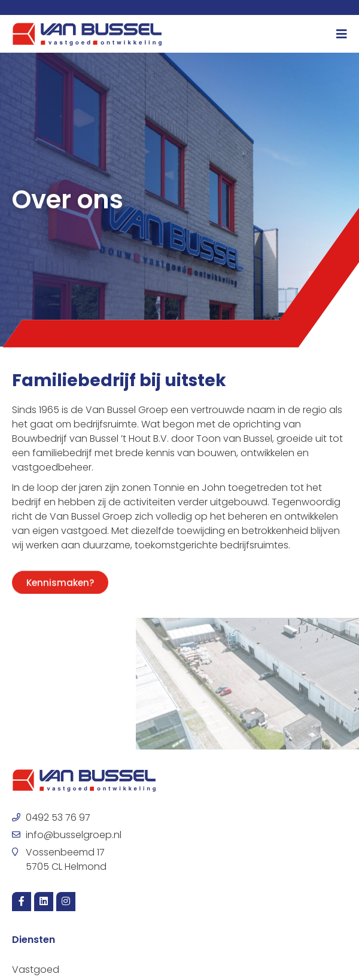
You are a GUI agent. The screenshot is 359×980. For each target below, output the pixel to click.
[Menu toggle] (342, 34)
